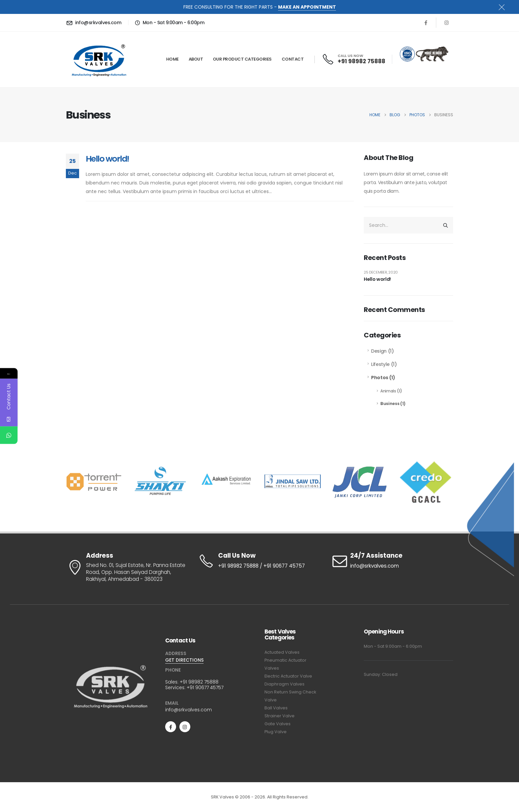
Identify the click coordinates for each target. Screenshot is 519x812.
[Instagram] (447, 23)
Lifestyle (380, 364)
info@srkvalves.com (189, 710)
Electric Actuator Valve (288, 676)
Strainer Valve (280, 716)
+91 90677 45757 (205, 687)
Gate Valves (278, 724)
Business (390, 404)
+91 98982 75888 (199, 682)
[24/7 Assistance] (392, 561)
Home (172, 59)
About (196, 59)
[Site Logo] (99, 59)
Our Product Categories (242, 59)
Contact (293, 59)
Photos (380, 378)
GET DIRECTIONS (184, 660)
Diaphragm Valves (284, 684)
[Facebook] (426, 23)
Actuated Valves (282, 652)
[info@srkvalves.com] (95, 23)
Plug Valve (276, 732)
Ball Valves (276, 708)
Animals (388, 391)
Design (379, 351)
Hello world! (107, 159)
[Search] (446, 225)
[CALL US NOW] (354, 59)
